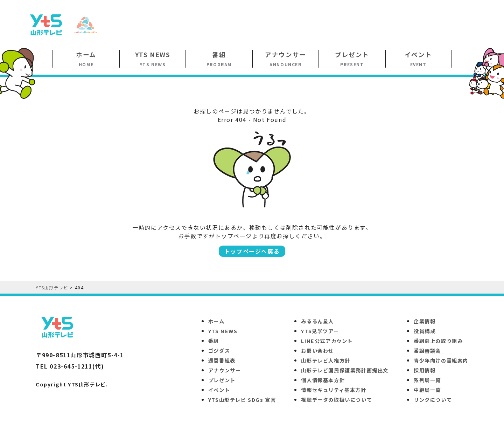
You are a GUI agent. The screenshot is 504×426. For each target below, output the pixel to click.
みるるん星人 (317, 321)
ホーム (216, 321)
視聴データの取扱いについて (337, 400)
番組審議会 (427, 351)
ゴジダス (219, 351)
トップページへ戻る (252, 251)
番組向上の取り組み (438, 341)
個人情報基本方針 (323, 380)
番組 (214, 341)
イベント (219, 390)
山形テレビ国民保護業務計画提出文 (345, 370)
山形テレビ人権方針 (325, 360)
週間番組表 (222, 360)
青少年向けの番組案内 (441, 360)
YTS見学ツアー (320, 331)
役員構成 (425, 331)
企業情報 (425, 321)
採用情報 (425, 370)
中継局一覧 (427, 390)
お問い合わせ (317, 351)
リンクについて (433, 400)
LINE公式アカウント (327, 341)
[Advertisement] (352, 24)
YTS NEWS (223, 331)
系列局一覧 (427, 380)
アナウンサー (225, 370)
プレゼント (222, 380)
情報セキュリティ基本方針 (334, 390)
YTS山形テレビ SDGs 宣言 (242, 400)
